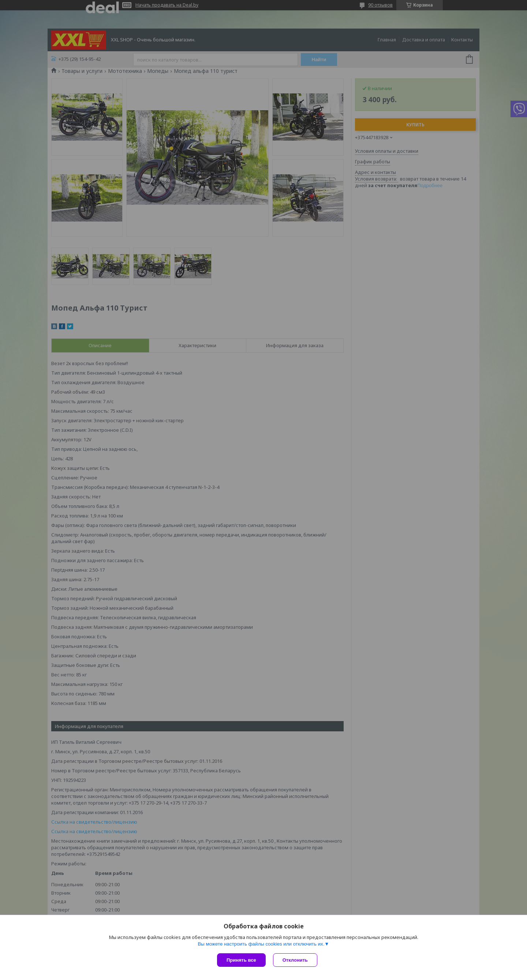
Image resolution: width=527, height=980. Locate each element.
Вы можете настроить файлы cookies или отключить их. (261, 944)
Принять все (241, 960)
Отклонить (295, 960)
